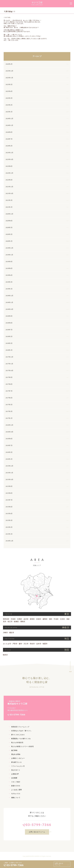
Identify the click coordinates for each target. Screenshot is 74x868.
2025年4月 (9, 91)
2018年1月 (9, 350)
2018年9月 (9, 316)
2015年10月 (9, 480)
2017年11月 (9, 364)
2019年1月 (9, 289)
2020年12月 (9, 214)
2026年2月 (9, 64)
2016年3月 (9, 452)
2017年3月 (9, 411)
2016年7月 (9, 445)
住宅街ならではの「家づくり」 (22, 731)
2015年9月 (9, 486)
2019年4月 (9, 275)
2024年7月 (9, 139)
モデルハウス (16, 794)
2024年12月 (9, 119)
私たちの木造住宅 (17, 743)
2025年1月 (9, 112)
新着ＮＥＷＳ (16, 786)
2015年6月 (9, 507)
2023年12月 (9, 153)
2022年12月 (9, 173)
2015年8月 (9, 493)
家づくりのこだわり (18, 735)
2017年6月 (9, 398)
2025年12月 (9, 71)
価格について (16, 798)
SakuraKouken (37, 5)
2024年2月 (9, 146)
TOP (70, 672)
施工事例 (14, 750)
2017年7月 (9, 391)
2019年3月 (9, 282)
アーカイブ (37, 56)
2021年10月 (9, 193)
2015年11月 (9, 473)
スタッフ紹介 (16, 782)
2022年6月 (9, 180)
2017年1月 (9, 418)
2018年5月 (9, 336)
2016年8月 (9, 439)
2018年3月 (9, 343)
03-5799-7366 (15, 865)
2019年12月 (9, 248)
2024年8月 (9, 132)
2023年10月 (9, 159)
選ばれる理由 (16, 754)
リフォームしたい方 (18, 766)
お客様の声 (15, 774)
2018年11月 (9, 302)
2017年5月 (9, 405)
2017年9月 (9, 377)
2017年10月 (9, 371)
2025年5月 (9, 85)
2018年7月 (9, 330)
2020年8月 (9, 221)
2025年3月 (9, 98)
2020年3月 (9, 234)
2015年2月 (9, 527)
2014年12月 (9, 541)
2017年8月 (9, 384)
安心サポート (16, 770)
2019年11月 (9, 255)
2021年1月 (9, 207)
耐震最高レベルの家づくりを (21, 739)
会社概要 (14, 778)
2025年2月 (9, 105)
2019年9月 (9, 262)
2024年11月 (9, 125)
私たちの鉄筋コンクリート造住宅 (22, 746)
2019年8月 (9, 268)
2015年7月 (9, 500)
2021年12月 (9, 187)
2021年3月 (9, 200)
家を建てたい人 (16, 762)
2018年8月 (9, 323)
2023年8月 (9, 166)
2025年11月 (9, 78)
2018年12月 (9, 296)
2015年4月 (9, 514)
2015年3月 (9, 520)
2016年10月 (9, 432)
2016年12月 (9, 425)
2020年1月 (9, 241)
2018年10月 (9, 309)
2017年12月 (9, 357)
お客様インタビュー (18, 758)
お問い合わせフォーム (59, 864)
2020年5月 (9, 228)
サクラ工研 (37, 3)
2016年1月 (9, 459)
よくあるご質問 (16, 790)
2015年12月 (9, 466)
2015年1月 (9, 534)
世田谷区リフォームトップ (20, 727)
